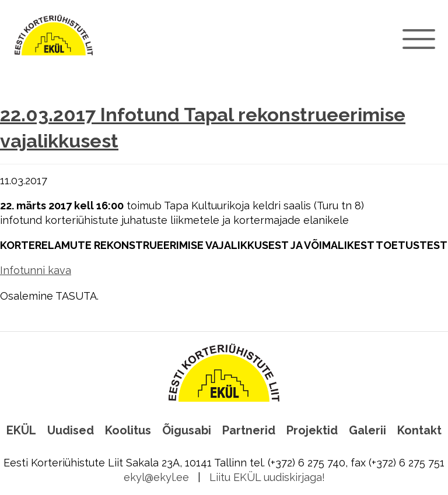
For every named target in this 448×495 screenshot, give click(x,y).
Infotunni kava (36, 270)
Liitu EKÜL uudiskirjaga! (267, 477)
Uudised (71, 430)
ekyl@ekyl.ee (156, 477)
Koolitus (128, 430)
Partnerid (249, 430)
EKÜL (21, 430)
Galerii (367, 430)
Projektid (312, 430)
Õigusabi (187, 430)
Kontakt (419, 430)
